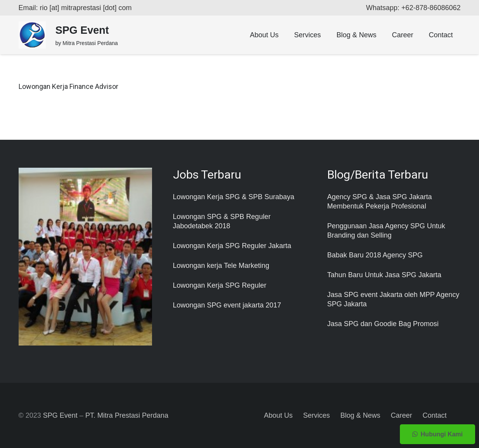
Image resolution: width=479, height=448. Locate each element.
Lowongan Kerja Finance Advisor (68, 86)
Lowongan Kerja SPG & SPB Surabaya (234, 197)
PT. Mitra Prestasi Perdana (127, 415)
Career (402, 415)
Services (316, 415)
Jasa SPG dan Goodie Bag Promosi (383, 324)
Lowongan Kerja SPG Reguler (220, 285)
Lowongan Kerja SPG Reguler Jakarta (232, 246)
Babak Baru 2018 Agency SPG (375, 255)
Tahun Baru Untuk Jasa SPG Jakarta (384, 275)
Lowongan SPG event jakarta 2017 (227, 305)
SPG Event (60, 415)
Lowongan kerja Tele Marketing (221, 266)
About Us (278, 415)
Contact (435, 415)
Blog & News (360, 415)
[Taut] (32, 35)
